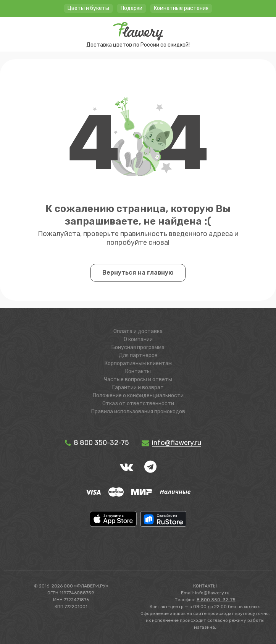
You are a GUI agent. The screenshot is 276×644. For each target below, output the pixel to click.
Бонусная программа (138, 347)
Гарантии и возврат (138, 388)
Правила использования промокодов (138, 412)
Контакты (138, 371)
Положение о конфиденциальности (138, 396)
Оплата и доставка (138, 331)
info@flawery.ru (212, 593)
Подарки (132, 8)
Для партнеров (138, 355)
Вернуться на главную (138, 273)
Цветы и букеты (88, 8)
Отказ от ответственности (138, 404)
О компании (138, 339)
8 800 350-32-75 (96, 443)
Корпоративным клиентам (138, 363)
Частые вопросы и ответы (138, 379)
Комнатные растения (181, 8)
